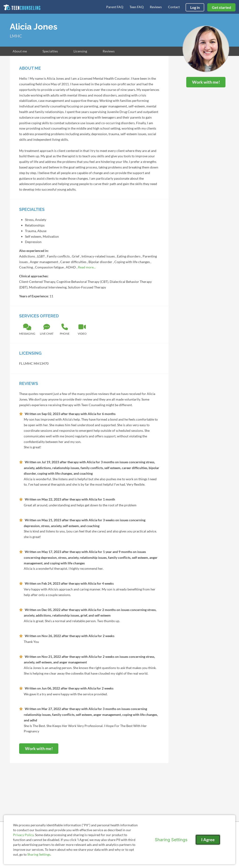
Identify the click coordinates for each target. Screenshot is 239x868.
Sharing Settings (39, 854)
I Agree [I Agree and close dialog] (208, 840)
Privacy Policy (23, 835)
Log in (195, 7)
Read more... (87, 267)
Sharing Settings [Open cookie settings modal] (171, 840)
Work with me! (206, 82)
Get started (221, 7)
